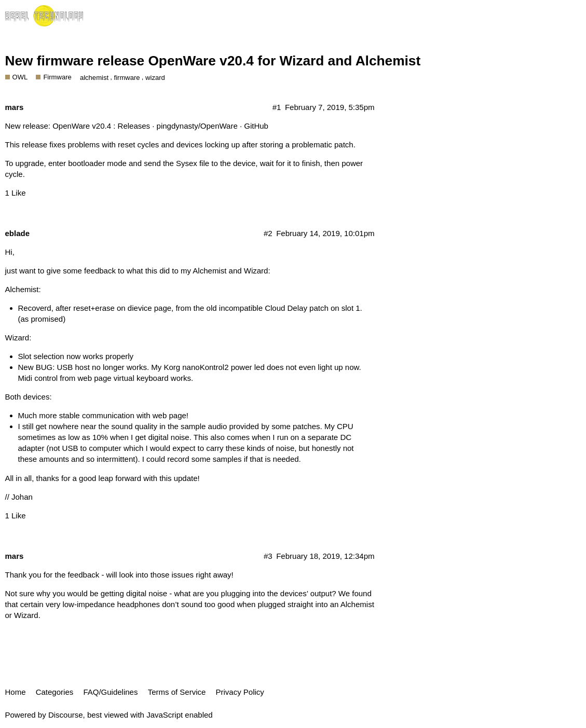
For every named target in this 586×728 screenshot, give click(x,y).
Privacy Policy (240, 692)
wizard (155, 78)
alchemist (94, 78)
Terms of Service (177, 692)
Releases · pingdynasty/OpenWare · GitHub (193, 126)
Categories (55, 692)
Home (16, 692)
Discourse (66, 715)
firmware (127, 78)
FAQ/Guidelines (110, 692)
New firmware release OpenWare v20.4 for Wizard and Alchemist (213, 61)
